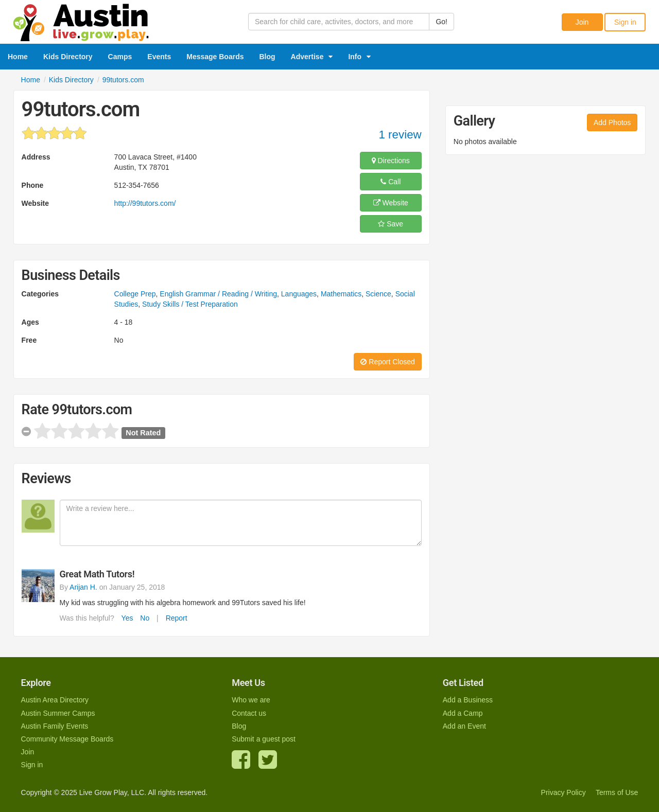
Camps (120, 57)
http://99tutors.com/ (145, 203)
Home (18, 57)
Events (159, 57)
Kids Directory (68, 57)
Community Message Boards (67, 739)
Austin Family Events (55, 726)
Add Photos (612, 122)
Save (391, 224)
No (145, 618)
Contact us (249, 713)
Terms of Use (617, 792)
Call (391, 182)
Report (177, 618)
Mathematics (341, 294)
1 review (400, 135)
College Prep (135, 294)
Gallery (474, 121)
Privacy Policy (563, 792)
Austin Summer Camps (58, 713)
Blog (267, 57)
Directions (391, 161)
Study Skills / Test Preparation (190, 304)
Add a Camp (463, 713)
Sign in (625, 22)
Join (582, 22)
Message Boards (215, 57)
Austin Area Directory (55, 700)
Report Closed (387, 362)
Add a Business (468, 700)
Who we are (251, 700)
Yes (127, 618)
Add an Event (464, 726)
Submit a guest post (264, 739)
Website (391, 203)
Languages (299, 294)
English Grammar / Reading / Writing (218, 294)
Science (378, 294)
